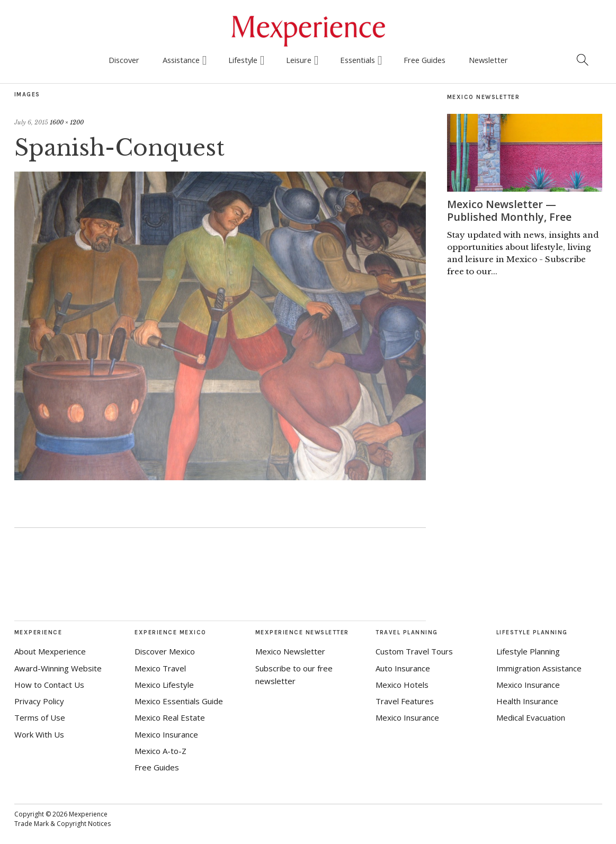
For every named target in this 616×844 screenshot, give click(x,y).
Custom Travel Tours (414, 651)
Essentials (358, 60)
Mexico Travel (160, 668)
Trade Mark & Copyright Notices (63, 824)
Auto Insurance (403, 668)
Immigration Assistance (539, 668)
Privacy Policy (39, 701)
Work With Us (39, 734)
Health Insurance (527, 701)
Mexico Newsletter (290, 651)
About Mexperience (50, 651)
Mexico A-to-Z (160, 751)
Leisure (299, 60)
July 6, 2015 (31, 122)
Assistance (181, 60)
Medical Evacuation (531, 717)
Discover (124, 60)
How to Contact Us (49, 685)
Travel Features (405, 701)
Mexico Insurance (166, 734)
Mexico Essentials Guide (179, 701)
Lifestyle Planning (528, 651)
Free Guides (425, 60)
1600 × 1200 (67, 122)
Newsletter (488, 60)
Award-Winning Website (58, 668)
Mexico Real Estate (170, 717)
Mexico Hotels (402, 685)
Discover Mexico (165, 651)
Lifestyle (243, 60)
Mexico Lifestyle (164, 685)
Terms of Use (40, 717)
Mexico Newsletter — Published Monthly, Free (510, 210)
